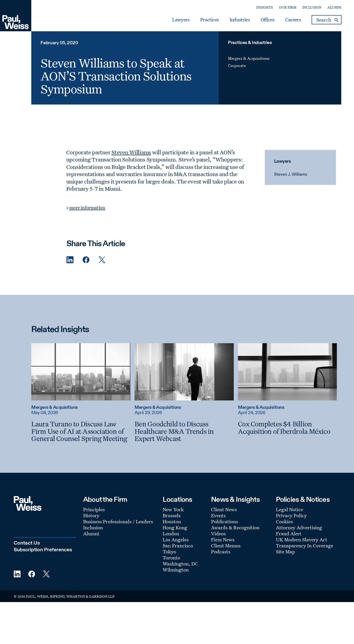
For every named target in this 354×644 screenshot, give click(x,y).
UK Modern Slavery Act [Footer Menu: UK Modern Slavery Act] (302, 539)
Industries (240, 20)
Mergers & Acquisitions (249, 58)
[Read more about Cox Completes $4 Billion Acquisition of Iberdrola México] (287, 372)
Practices (209, 20)
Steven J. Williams (291, 174)
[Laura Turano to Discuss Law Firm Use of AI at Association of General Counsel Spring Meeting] (81, 431)
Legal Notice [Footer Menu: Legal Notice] (289, 509)
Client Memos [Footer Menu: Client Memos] (226, 546)
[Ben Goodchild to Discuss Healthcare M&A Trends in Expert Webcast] (184, 431)
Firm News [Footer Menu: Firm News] (223, 539)
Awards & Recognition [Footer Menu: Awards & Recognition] (235, 527)
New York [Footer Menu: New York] (173, 509)
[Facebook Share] (86, 260)
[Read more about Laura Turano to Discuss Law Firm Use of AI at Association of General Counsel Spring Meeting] (81, 372)
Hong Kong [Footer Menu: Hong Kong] (175, 527)
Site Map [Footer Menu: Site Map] (285, 552)
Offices (267, 20)
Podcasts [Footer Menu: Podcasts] (221, 552)
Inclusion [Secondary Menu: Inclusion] (312, 7)
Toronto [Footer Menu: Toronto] (171, 558)
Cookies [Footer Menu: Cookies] (284, 521)
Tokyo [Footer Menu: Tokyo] (169, 552)
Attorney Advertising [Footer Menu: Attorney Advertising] (299, 527)
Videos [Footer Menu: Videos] (218, 533)
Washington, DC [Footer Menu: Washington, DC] (180, 564)
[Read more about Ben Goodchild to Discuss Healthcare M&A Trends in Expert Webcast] (184, 372)
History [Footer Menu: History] (91, 515)
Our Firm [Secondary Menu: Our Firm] (288, 7)
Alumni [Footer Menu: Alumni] (91, 533)
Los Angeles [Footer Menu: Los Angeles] (176, 539)
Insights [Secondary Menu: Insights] (265, 7)
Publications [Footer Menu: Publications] (224, 521)
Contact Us (27, 543)
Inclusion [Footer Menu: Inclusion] (93, 527)
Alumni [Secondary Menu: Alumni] (334, 7)
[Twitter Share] (102, 260)
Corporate (237, 65)
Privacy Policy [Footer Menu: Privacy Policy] (291, 515)
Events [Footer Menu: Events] (218, 515)
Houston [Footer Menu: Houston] (172, 521)
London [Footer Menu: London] (171, 533)
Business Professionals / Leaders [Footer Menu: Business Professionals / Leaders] (118, 521)
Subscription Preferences (43, 550)
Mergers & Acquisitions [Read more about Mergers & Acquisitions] (54, 408)
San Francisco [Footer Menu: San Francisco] (178, 546)
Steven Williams (131, 152)
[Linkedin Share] (70, 260)
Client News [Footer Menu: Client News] (224, 509)
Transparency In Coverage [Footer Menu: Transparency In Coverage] (305, 546)
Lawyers (181, 20)
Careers (293, 20)
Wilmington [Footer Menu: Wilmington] (176, 570)
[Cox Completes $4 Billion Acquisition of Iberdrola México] (287, 427)
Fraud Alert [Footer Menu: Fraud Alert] (289, 533)
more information (87, 208)
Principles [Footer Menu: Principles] (94, 509)
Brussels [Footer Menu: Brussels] (172, 515)
